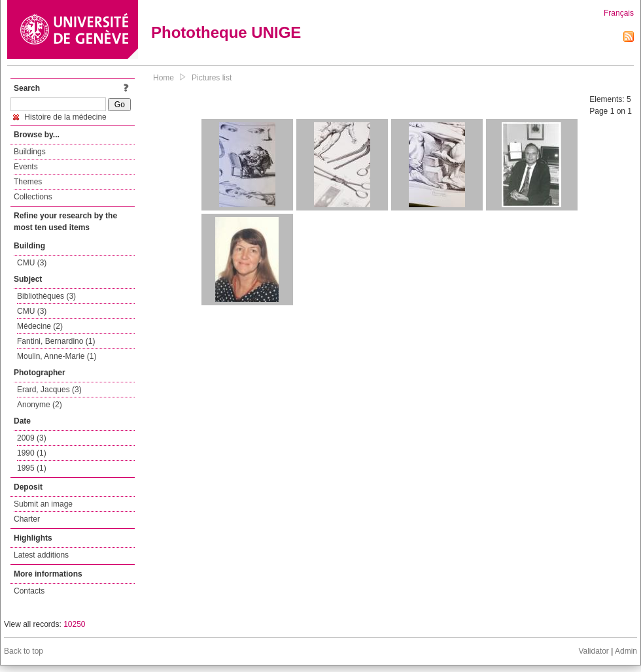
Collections (33, 197)
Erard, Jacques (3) (49, 390)
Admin (626, 651)
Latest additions (41, 555)
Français (619, 13)
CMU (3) (32, 263)
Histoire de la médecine (60, 117)
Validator (593, 651)
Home (164, 78)
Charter (27, 519)
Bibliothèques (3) (46, 296)
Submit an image (43, 504)
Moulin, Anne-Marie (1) (57, 356)
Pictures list (212, 78)
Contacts (29, 591)
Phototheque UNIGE (226, 32)
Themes (28, 182)
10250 (74, 624)
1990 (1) (32, 453)
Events (26, 167)
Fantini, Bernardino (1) (56, 341)
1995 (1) (32, 468)
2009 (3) (32, 438)
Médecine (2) (40, 326)
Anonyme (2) (40, 405)
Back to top (24, 651)
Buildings (30, 152)
